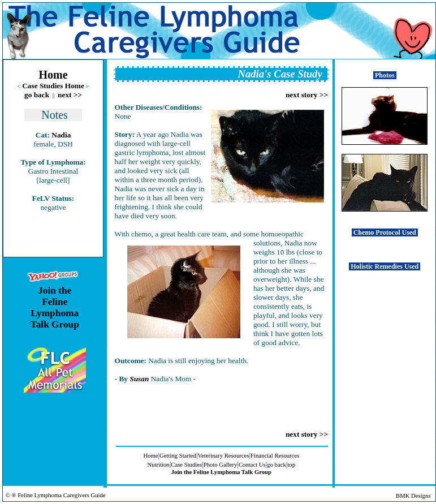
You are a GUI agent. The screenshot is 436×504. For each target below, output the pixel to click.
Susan (139, 379)
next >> (70, 95)
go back (37, 95)
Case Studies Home (53, 86)
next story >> (307, 95)
